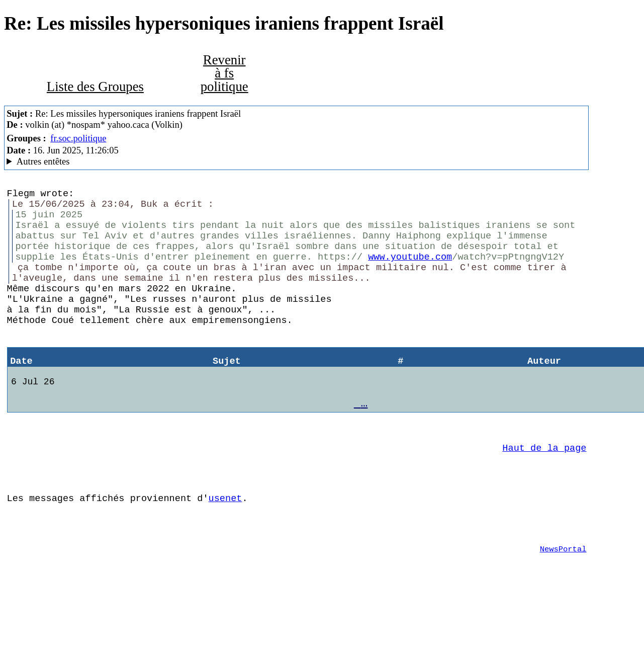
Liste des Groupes (95, 87)
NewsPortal (563, 602)
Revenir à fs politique (224, 73)
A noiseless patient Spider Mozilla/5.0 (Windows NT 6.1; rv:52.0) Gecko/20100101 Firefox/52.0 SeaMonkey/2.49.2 (296, 161)
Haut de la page (544, 489)
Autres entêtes (43, 161)
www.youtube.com (410, 270)
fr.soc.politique (78, 138)
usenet (225, 545)
